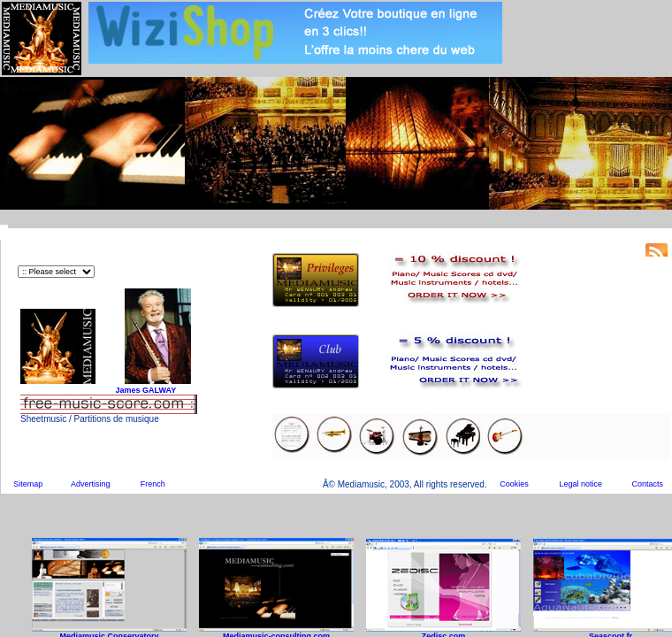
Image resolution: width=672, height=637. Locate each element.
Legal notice (581, 484)
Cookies (514, 484)
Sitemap (28, 484)
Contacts (647, 484)
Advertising (91, 484)
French (153, 484)
